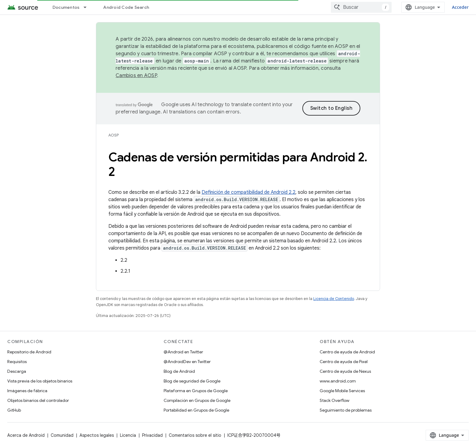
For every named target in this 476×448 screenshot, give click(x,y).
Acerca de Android (26, 435)
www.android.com (338, 381)
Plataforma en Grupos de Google (196, 391)
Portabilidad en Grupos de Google (196, 410)
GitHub (14, 410)
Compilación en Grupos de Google (197, 400)
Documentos (66, 7)
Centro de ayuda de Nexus (345, 371)
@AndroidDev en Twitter (187, 362)
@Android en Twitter (183, 352)
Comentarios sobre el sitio (195, 435)
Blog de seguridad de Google (192, 381)
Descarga (17, 371)
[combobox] (361, 7)
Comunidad (62, 435)
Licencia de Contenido (334, 299)
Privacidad (152, 435)
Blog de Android (179, 371)
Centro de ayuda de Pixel (344, 362)
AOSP (114, 135)
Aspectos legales (97, 435)
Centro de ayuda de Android (347, 352)
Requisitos (17, 362)
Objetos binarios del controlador (38, 400)
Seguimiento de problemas (346, 410)
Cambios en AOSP (136, 76)
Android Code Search (126, 7)
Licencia (128, 435)
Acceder (460, 7)
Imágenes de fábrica (27, 391)
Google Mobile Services (342, 391)
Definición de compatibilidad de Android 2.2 (248, 192)
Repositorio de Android (29, 352)
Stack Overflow (335, 400)
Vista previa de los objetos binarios (40, 381)
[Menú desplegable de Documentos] (88, 7)
